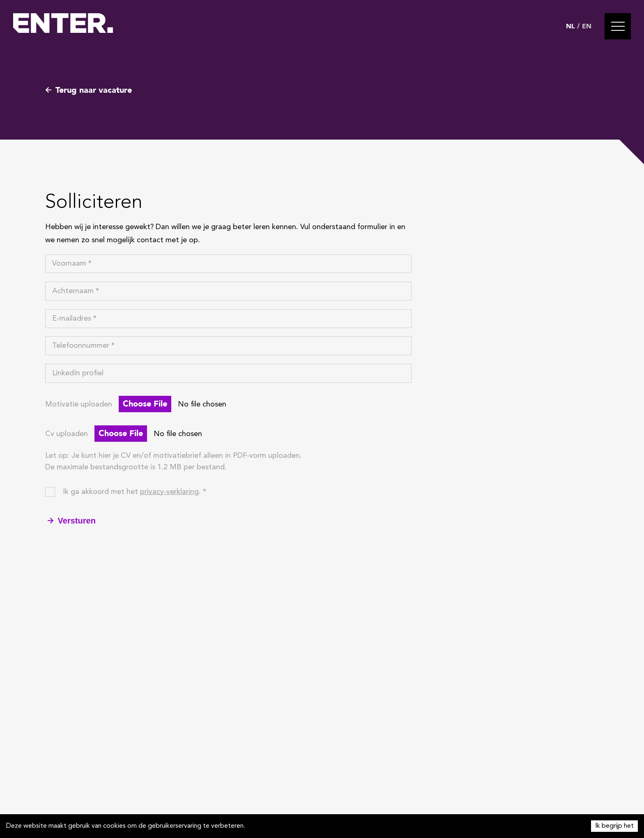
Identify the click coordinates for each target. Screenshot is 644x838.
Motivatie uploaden (79, 404)
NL (570, 26)
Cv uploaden (67, 434)
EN (587, 26)
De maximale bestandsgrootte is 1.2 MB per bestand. (136, 467)
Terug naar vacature (89, 90)
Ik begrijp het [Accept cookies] (614, 826)
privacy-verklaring (169, 492)
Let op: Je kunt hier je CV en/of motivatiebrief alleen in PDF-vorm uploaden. (174, 456)
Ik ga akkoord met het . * (135, 492)
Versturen (72, 521)
